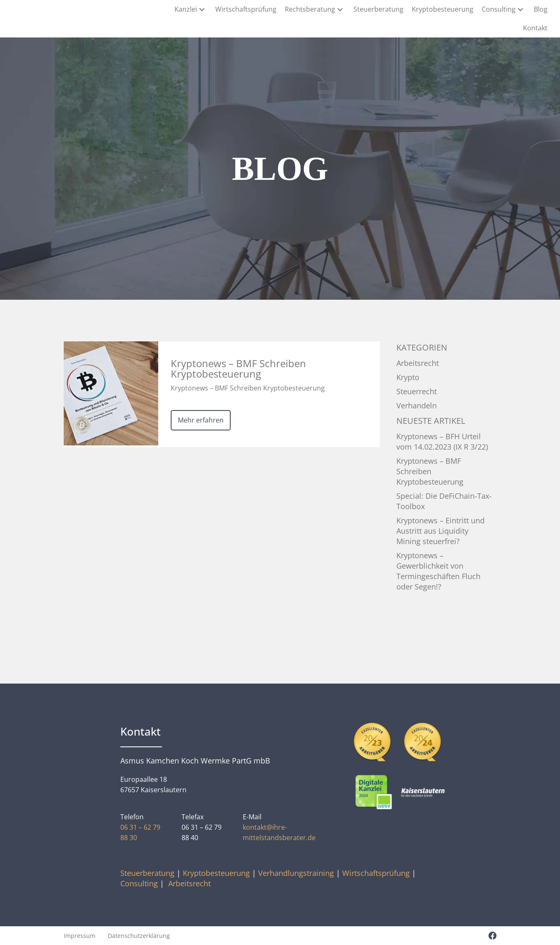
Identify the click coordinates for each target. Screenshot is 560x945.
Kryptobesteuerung (216, 873)
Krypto (408, 377)
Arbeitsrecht (418, 363)
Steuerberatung (147, 873)
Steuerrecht (417, 391)
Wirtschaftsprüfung (376, 873)
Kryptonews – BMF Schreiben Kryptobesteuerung (430, 471)
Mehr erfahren (201, 420)
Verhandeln (417, 405)
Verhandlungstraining (296, 873)
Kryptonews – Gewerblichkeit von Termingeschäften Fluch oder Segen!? (438, 571)
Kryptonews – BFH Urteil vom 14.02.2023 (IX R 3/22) (442, 441)
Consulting (139, 883)
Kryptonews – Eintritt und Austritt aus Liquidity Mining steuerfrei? (441, 531)
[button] (202, 9)
